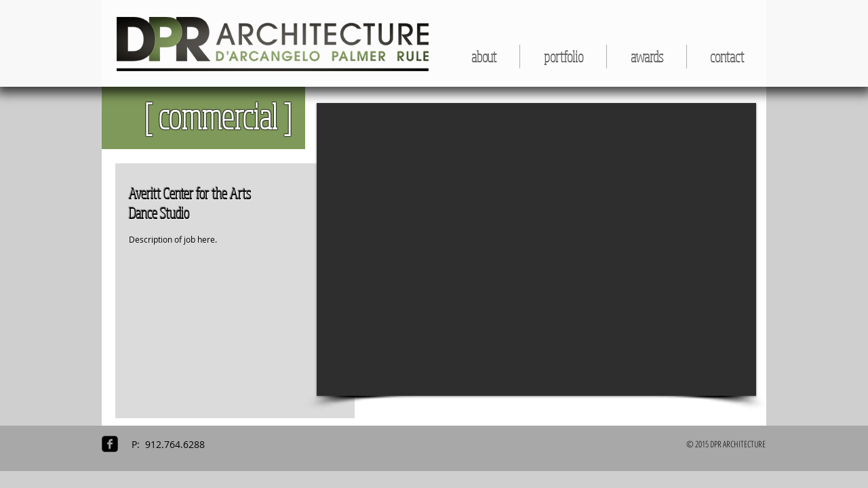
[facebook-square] (110, 444)
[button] (563, 57)
